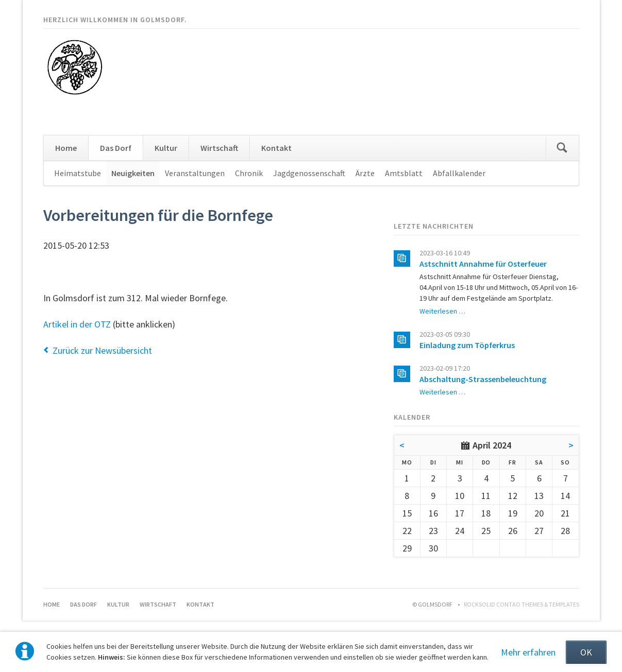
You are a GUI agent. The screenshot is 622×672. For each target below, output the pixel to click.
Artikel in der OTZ (77, 324)
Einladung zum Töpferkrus (467, 345)
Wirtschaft (219, 148)
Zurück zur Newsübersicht (102, 350)
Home (66, 148)
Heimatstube (78, 173)
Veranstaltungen (195, 173)
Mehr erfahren (528, 652)
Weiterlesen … (442, 311)
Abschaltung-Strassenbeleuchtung (483, 379)
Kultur (166, 148)
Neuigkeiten (133, 173)
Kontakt (276, 148)
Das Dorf (116, 148)
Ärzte (365, 173)
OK (586, 652)
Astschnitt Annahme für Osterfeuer (483, 264)
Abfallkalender (459, 173)
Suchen (562, 148)
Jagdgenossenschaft (309, 173)
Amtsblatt (404, 173)
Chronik (249, 173)
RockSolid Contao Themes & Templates (522, 604)
